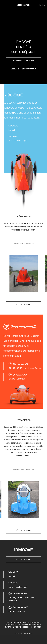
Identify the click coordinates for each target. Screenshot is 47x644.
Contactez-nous (23, 560)
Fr (40, 5)
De (44, 5)
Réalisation (23, 633)
